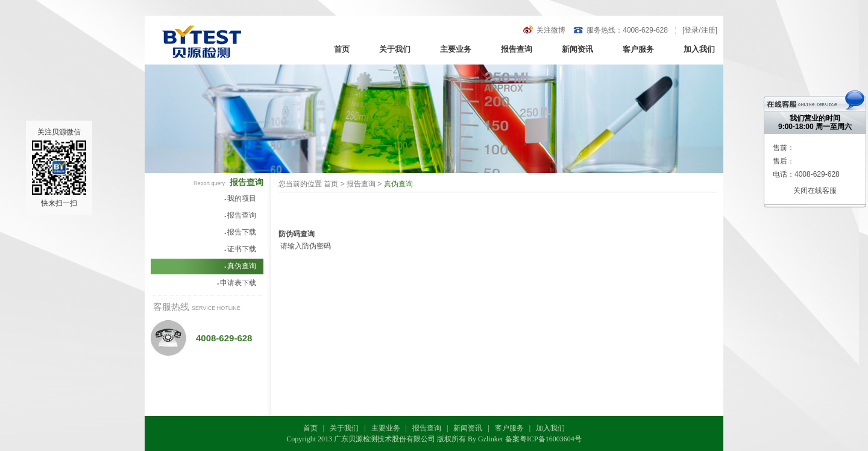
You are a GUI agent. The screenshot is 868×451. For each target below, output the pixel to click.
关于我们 (395, 49)
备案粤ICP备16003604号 (543, 439)
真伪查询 (240, 266)
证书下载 (240, 249)
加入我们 (699, 49)
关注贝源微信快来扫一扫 (59, 168)
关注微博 (551, 30)
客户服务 (638, 49)
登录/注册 (700, 30)
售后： (784, 161)
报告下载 (240, 232)
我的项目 (240, 198)
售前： (784, 148)
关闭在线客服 (815, 191)
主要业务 (456, 49)
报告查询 (517, 49)
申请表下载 (237, 283)
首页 (342, 49)
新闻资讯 (577, 49)
